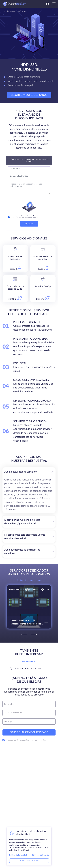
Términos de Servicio (40, 855)
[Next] (34, 635)
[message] (29, 721)
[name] (29, 704)
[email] (29, 713)
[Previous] (24, 635)
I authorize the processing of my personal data (24, 740)
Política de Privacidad (18, 855)
